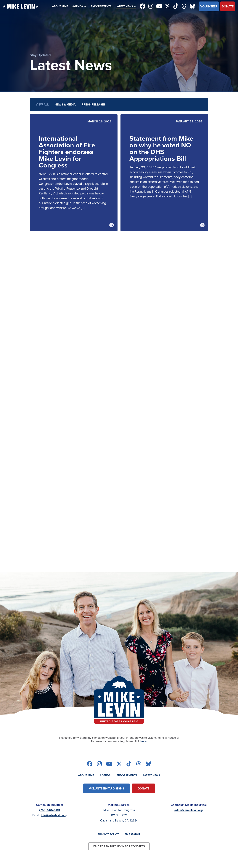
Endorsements (101, 6)
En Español (133, 834)
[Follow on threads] (184, 7)
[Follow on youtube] (159, 7)
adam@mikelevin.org (189, 810)
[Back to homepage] (21, 6)
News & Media (65, 104)
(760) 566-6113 (50, 810)
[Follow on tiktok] (176, 7)
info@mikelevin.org (54, 815)
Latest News (124, 6)
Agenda (78, 6)
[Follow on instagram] (151, 7)
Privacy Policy (108, 834)
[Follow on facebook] (143, 7)
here (143, 741)
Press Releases (94, 104)
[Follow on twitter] (167, 7)
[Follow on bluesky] (192, 7)
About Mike (60, 6)
